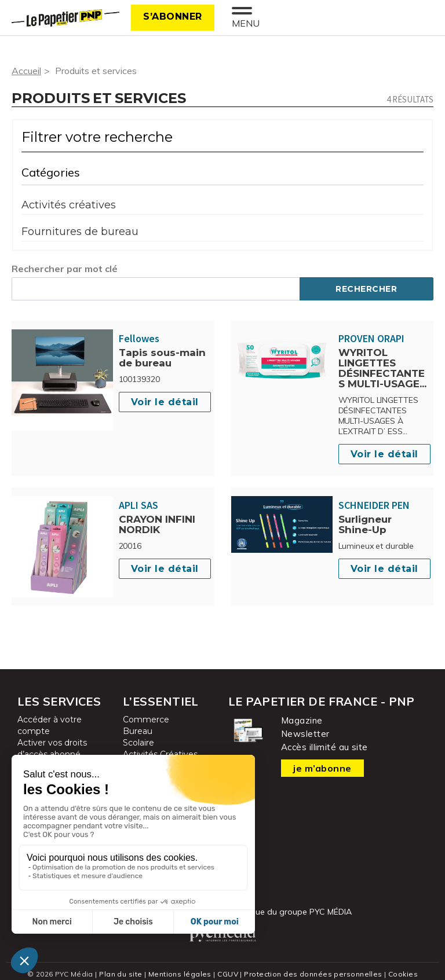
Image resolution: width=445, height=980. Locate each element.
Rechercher (366, 289)
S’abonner (173, 16)
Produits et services (96, 71)
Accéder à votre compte (50, 725)
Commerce (146, 720)
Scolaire (138, 743)
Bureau (138, 731)
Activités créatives (69, 205)
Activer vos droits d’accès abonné (52, 748)
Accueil (26, 71)
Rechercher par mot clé (65, 269)
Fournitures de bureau (80, 232)
